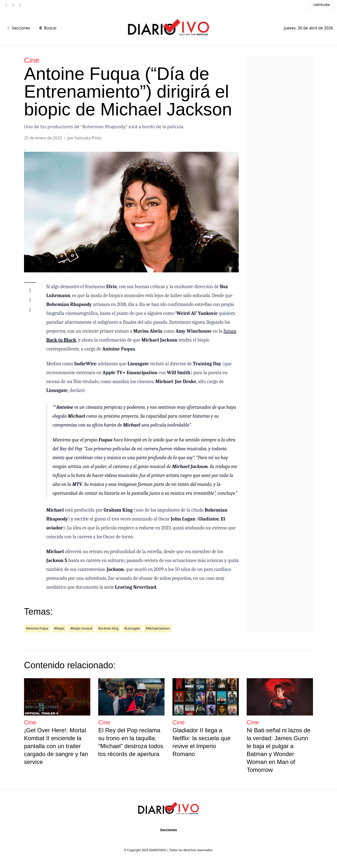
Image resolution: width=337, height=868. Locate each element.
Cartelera (322, 5)
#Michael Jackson (158, 628)
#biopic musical (81, 628)
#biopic (59, 628)
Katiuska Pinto (88, 138)
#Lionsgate (132, 628)
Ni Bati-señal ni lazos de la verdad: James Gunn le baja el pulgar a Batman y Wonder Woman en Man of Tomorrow (278, 750)
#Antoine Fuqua (37, 628)
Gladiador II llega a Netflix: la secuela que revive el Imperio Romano (202, 742)
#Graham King (108, 628)
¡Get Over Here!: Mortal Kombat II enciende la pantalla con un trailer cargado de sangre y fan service (56, 746)
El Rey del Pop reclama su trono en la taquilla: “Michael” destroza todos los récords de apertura (131, 742)
